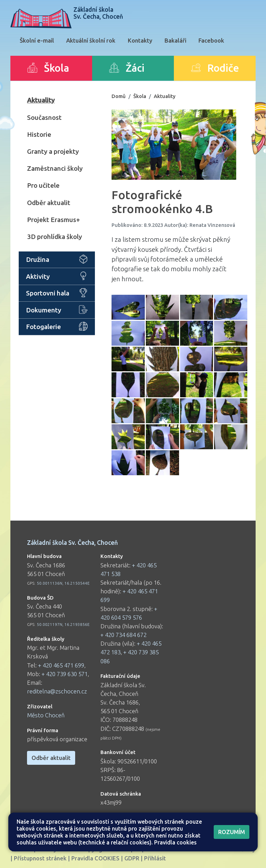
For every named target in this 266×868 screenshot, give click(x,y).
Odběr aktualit (49, 203)
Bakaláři (175, 40)
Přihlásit (155, 858)
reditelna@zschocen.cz (57, 691)
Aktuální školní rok (91, 40)
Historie (39, 134)
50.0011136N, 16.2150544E (63, 583)
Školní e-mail (37, 40)
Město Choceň (46, 715)
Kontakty (140, 40)
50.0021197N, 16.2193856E (63, 624)
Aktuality (41, 100)
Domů (119, 96)
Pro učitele (43, 185)
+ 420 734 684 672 (123, 635)
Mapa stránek (152, 849)
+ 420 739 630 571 (65, 674)
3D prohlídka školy (55, 237)
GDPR (132, 858)
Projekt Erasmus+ (54, 220)
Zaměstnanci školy (55, 168)
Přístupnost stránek (40, 858)
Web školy (242, 849)
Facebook (211, 40)
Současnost (44, 117)
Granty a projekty (53, 151)
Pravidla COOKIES (95, 858)
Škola (140, 96)
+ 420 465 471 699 (61, 665)
